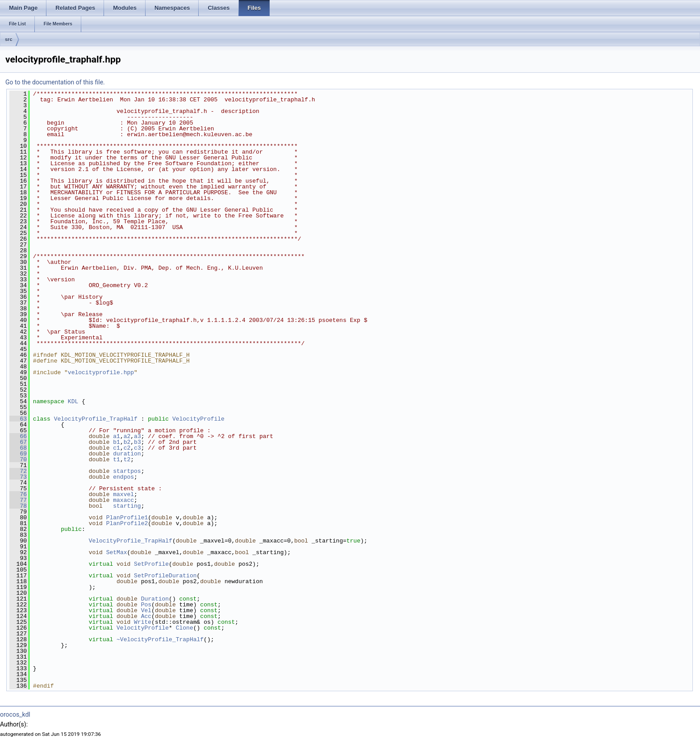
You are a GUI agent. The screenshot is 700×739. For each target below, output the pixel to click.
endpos (123, 477)
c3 (137, 448)
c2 (127, 448)
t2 (127, 459)
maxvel (123, 494)
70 (18, 459)
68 (18, 448)
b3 (137, 442)
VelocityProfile (198, 419)
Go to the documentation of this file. (55, 82)
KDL (73, 401)
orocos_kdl (15, 714)
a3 (137, 436)
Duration (155, 599)
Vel (146, 610)
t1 (117, 459)
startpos (127, 471)
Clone (185, 628)
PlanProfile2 (127, 523)
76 (18, 494)
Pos (146, 605)
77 (18, 500)
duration (127, 454)
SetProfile (151, 564)
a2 (127, 436)
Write (143, 622)
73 (18, 477)
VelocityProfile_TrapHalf (96, 419)
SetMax (117, 552)
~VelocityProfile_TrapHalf (160, 639)
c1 (117, 448)
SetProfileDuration (165, 576)
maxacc (123, 500)
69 (18, 454)
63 (18, 419)
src (9, 39)
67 (18, 442)
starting (127, 506)
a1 (117, 436)
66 (18, 436)
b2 (127, 442)
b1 (117, 442)
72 (18, 471)
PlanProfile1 (127, 518)
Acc (146, 616)
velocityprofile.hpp (101, 372)
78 (18, 506)
